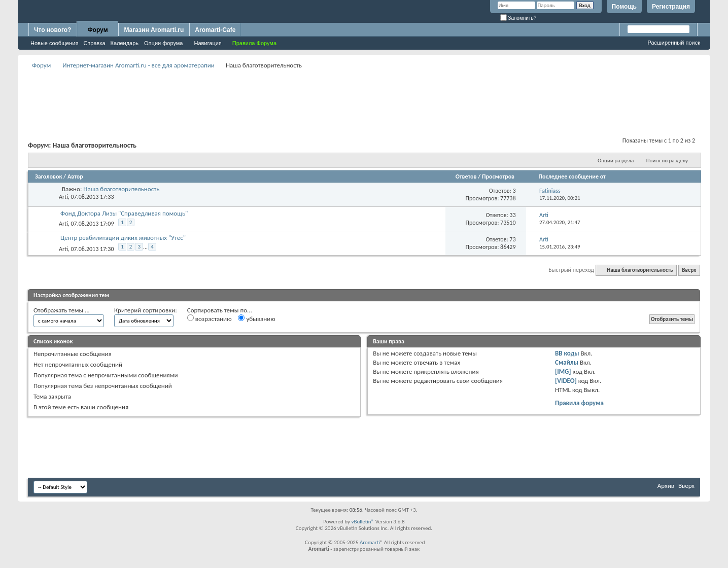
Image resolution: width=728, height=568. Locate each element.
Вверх (689, 270)
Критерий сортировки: (146, 310)
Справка (94, 43)
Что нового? (53, 30)
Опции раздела (616, 161)
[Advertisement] (364, 94)
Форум (97, 30)
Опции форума (163, 43)
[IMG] (563, 371)
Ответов (466, 176)
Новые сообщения (54, 43)
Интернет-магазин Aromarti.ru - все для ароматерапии (138, 65)
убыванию (256, 318)
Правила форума (579, 403)
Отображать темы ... (62, 310)
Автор (75, 176)
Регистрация (671, 7)
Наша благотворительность (121, 189)
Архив (666, 486)
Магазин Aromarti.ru (154, 30)
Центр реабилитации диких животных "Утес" (123, 238)
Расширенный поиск (674, 43)
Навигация (207, 43)
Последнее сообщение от (572, 176)
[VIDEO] (566, 381)
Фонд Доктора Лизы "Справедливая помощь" (124, 213)
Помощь (624, 7)
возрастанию (210, 318)
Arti (63, 197)
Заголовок (48, 176)
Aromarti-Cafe (215, 30)
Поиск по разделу (667, 161)
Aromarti (370, 542)
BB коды (567, 353)
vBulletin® (362, 522)
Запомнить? (518, 18)
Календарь (125, 43)
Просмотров (498, 176)
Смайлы (567, 362)
